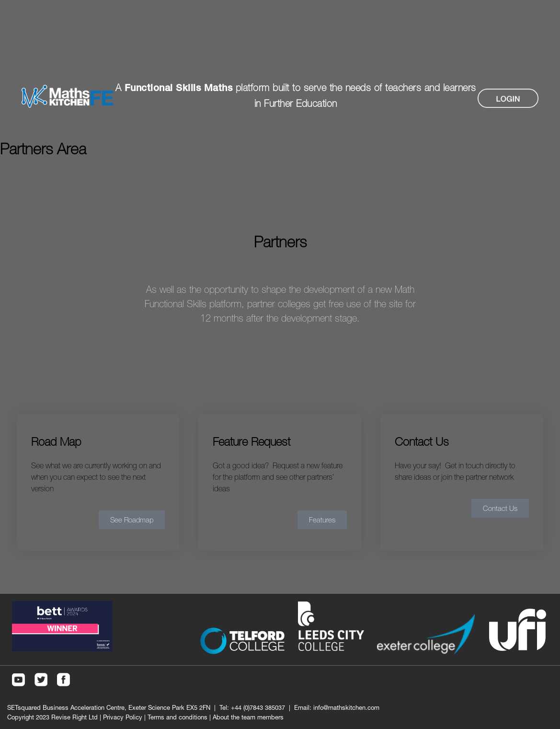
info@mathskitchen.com (346, 707)
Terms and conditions (177, 717)
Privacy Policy (123, 717)
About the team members (248, 717)
